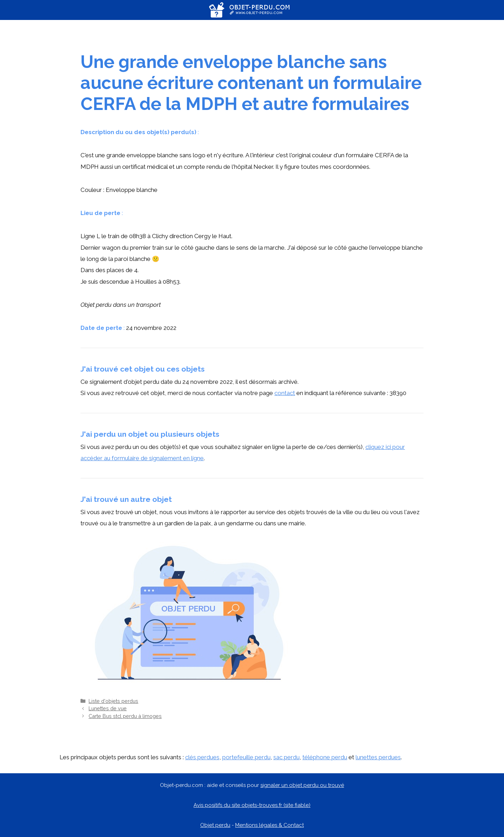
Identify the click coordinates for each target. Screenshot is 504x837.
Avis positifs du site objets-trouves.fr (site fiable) (252, 805)
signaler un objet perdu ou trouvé (302, 785)
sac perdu (286, 757)
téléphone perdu (325, 757)
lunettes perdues (378, 757)
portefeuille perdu (246, 757)
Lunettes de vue (108, 708)
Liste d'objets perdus (113, 701)
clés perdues (202, 757)
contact (285, 393)
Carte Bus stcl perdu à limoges (125, 716)
